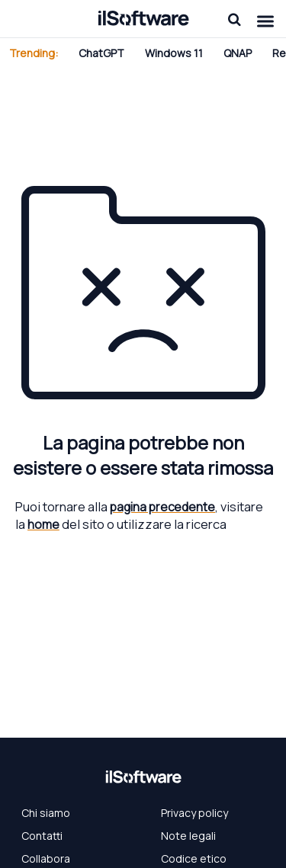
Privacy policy (194, 813)
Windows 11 (174, 53)
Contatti (42, 836)
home (43, 524)
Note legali (188, 836)
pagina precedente (162, 507)
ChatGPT (101, 53)
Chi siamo (46, 813)
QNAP (238, 53)
